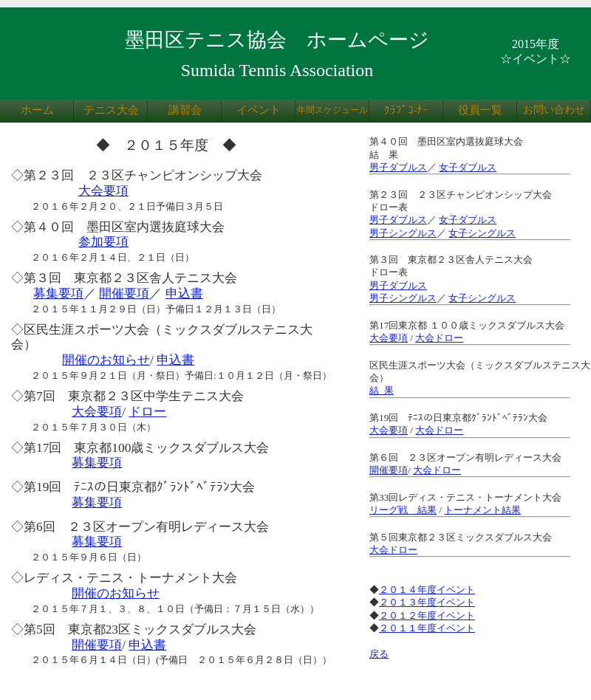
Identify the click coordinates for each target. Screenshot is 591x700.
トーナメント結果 (482, 510)
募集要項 (58, 294)
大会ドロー (439, 338)
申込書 (184, 294)
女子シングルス (482, 233)
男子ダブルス (398, 167)
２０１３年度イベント (427, 602)
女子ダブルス (468, 167)
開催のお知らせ (106, 360)
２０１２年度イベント (427, 615)
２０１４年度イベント (427, 590)
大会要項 (103, 191)
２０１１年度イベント (427, 628)
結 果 (382, 390)
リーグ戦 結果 (403, 510)
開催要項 (124, 294)
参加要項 (103, 242)
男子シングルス (403, 233)
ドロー (147, 412)
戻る (379, 654)
